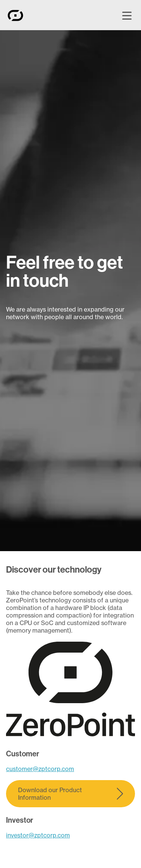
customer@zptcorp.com (40, 769)
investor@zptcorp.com (38, 835)
